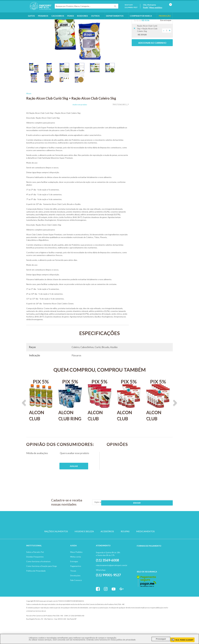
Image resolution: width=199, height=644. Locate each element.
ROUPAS (125, 545)
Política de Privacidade (36, 582)
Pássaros (43, 21)
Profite (165, 612)
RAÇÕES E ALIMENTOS (56, 545)
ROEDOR (113, 535)
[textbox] (93, 9)
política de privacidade (126, 640)
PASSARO (99, 535)
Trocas (73, 582)
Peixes (71, 21)
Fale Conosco (76, 591)
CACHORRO (73, 535)
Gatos (31, 21)
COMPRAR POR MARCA (141, 21)
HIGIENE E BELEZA (84, 545)
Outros (95, 21)
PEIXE (126, 535)
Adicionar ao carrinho (152, 58)
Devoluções (75, 586)
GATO (86, 535)
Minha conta (76, 568)
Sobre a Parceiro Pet (35, 563)
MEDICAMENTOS (145, 545)
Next (175, 419)
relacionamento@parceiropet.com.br (112, 576)
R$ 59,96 (145, 36)
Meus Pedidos (76, 563)
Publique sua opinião (74, 482)
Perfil (149, 10)
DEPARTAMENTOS (115, 21)
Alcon (29, 109)
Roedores (82, 21)
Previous (24, 419)
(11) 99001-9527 (134, 10)
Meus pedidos (159, 10)
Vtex (150, 612)
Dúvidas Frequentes (35, 568)
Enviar (163, 518)
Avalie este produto (80, 120)
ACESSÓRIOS (107, 545)
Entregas (74, 572)
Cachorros (58, 21)
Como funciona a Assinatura (38, 572)
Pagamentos (76, 577)
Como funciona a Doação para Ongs (42, 577)
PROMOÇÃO (165, 21)
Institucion (33, 556)
